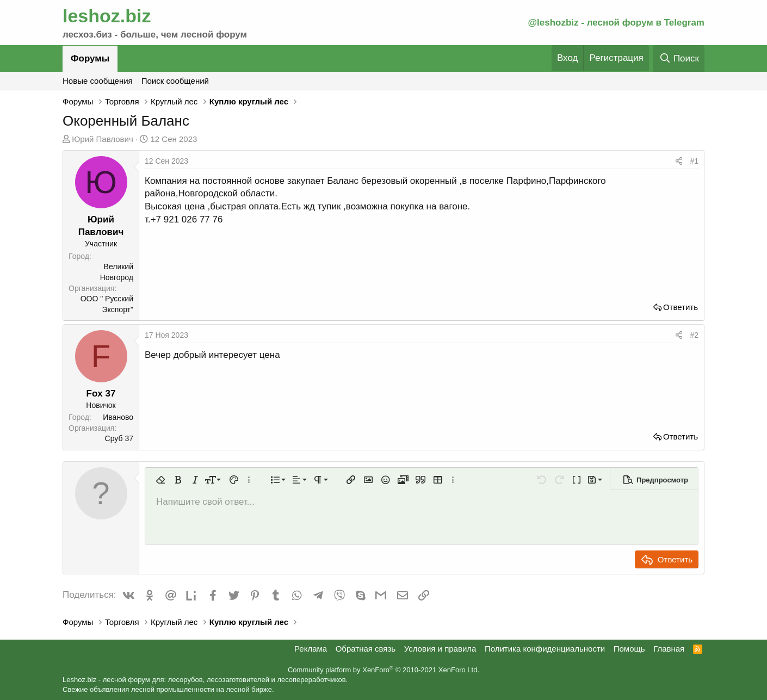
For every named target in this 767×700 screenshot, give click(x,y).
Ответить (681, 307)
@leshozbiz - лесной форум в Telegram (616, 23)
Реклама (311, 649)
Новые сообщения (98, 81)
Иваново (118, 417)
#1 (694, 161)
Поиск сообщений (175, 81)
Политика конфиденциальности (545, 649)
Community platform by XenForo (383, 670)
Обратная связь (366, 649)
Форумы (90, 58)
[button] (160, 480)
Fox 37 (101, 394)
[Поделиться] (679, 162)
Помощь (629, 649)
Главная (669, 649)
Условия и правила (440, 649)
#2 (694, 335)
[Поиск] (679, 58)
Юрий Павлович (103, 139)
